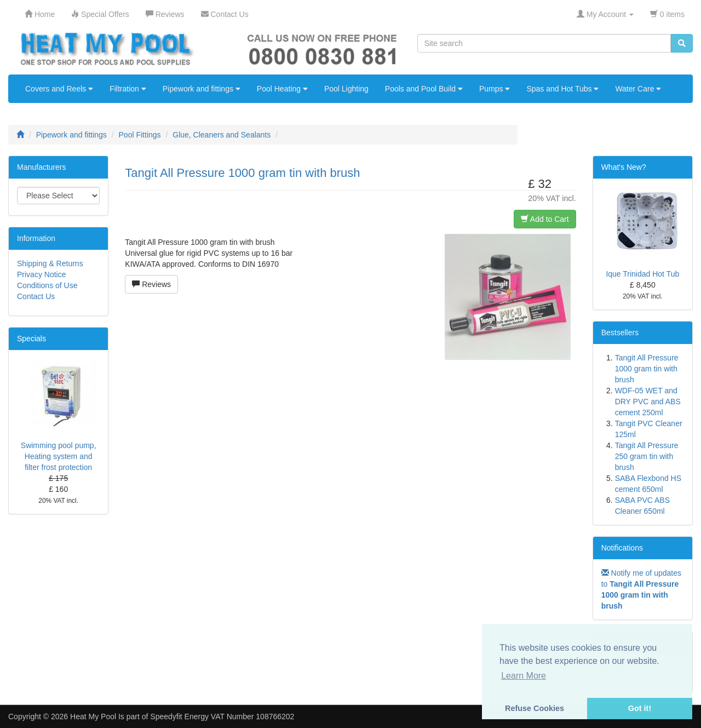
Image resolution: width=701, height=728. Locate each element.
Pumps (495, 89)
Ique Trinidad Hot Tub (642, 274)
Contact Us (36, 296)
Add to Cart (545, 219)
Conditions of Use (47, 285)
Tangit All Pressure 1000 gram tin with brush (647, 369)
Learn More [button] (524, 676)
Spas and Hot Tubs (562, 89)
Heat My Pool (93, 716)
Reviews (151, 284)
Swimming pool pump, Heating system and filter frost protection (59, 456)
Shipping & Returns (50, 263)
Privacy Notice (41, 274)
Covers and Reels (59, 89)
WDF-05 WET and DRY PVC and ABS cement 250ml (648, 402)
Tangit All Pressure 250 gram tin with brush (647, 456)
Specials (31, 339)
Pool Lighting (346, 89)
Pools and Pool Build (424, 89)
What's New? (624, 167)
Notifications (622, 548)
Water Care (638, 89)
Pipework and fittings (202, 89)
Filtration (128, 89)
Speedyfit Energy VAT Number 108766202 (222, 716)
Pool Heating (282, 89)
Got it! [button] (640, 708)
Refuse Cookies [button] (535, 708)
